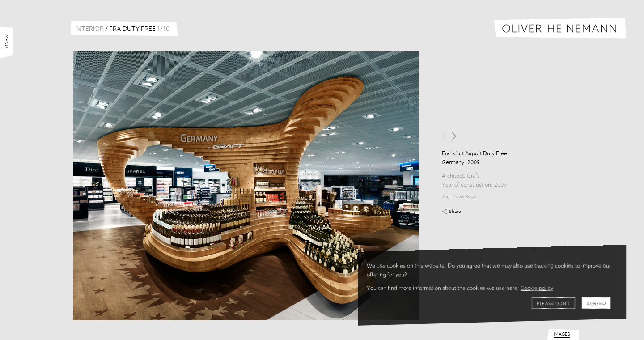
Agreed (596, 304)
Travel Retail (464, 197)
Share (455, 212)
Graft (473, 176)
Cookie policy (537, 289)
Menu (6, 41)
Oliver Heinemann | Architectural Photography (560, 28)
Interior (89, 29)
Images (562, 334)
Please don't (553, 304)
